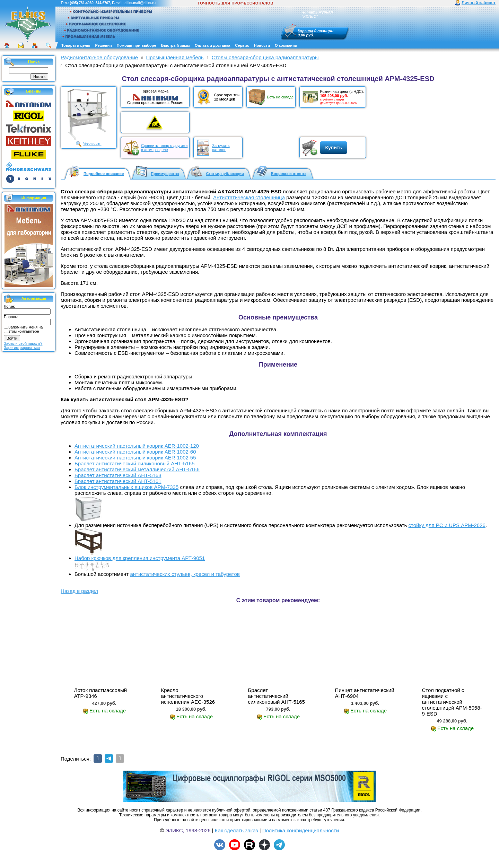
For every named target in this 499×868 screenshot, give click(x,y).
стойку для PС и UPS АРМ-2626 (447, 525)
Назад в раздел (79, 591)
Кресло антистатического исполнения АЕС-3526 (188, 696)
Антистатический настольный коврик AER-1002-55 (135, 458)
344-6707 (103, 3)
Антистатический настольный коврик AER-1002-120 (137, 446)
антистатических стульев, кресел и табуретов (185, 574)
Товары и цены (76, 45)
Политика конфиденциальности (301, 830)
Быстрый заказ (176, 45)
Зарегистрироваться (22, 348)
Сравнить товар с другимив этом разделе (164, 148)
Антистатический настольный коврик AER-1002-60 (135, 452)
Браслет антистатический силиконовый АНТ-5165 (135, 463)
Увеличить (92, 144)
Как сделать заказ (237, 830)
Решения (103, 45)
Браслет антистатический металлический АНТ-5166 (137, 469)
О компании (286, 45)
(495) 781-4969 (81, 3)
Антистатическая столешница (249, 197)
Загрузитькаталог (221, 148)
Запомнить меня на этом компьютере (25, 329)
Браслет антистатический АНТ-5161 (118, 481)
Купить (334, 148)
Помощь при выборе (137, 45)
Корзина (305, 31)
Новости (262, 45)
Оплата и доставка (212, 45)
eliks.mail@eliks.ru (140, 3)
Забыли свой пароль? (23, 343)
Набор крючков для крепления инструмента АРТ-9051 (140, 558)
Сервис (242, 45)
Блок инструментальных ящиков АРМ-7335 (126, 487)
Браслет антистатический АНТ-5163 (118, 475)
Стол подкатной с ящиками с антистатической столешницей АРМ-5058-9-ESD (452, 702)
